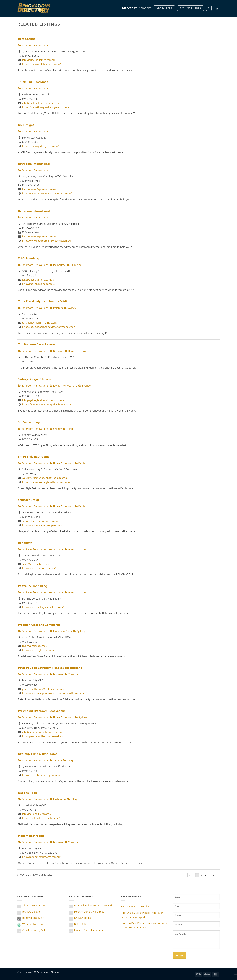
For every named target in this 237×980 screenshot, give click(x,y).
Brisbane (56, 351)
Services (145, 8)
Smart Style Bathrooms (34, 456)
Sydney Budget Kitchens (35, 379)
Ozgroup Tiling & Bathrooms (38, 754)
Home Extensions (77, 351)
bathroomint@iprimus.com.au (39, 189)
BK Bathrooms (82, 917)
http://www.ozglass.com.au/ (38, 650)
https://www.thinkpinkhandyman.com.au (45, 107)
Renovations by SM (33, 917)
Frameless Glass (61, 631)
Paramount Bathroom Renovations (42, 711)
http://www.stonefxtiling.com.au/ (41, 775)
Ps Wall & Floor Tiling (33, 586)
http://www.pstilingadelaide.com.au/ (43, 607)
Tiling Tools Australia (34, 905)
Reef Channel (27, 39)
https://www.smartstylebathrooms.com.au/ (47, 482)
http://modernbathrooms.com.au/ (41, 857)
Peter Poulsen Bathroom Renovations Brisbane (50, 667)
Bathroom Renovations (33, 45)
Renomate (25, 543)
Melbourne (58, 265)
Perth (80, 463)
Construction (74, 674)
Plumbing (74, 265)
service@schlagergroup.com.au (40, 521)
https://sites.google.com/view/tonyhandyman (49, 327)
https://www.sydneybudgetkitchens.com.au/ (48, 404)
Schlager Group (28, 500)
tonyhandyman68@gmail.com (39, 322)
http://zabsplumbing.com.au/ (39, 284)
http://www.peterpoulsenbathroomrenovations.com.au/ (54, 693)
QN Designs (26, 125)
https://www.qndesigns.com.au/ (40, 146)
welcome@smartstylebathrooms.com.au (45, 478)
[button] (209, 8)
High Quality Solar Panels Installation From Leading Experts (142, 915)
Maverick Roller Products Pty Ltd (93, 905)
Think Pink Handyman (33, 82)
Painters (56, 308)
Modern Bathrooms (31, 835)
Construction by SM (34, 930)
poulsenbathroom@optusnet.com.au (43, 689)
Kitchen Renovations (63, 385)
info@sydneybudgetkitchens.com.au (43, 400)
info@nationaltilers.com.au (37, 814)
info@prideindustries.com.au (38, 60)
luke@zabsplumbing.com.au (38, 279)
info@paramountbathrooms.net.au (42, 732)
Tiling (68, 428)
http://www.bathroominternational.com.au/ (47, 193)
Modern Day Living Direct (89, 911)
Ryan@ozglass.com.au (35, 646)
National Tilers (28, 792)
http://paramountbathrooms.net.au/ (43, 736)
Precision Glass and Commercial (40, 624)
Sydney (70, 308)
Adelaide (25, 549)
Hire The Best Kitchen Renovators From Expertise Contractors (144, 925)
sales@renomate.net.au (36, 564)
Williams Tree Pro (32, 924)
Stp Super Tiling (29, 422)
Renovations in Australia (135, 906)
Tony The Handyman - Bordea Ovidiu (43, 301)
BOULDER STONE (85, 924)
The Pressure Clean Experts (37, 344)
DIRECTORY (130, 8)
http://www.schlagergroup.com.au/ (42, 525)
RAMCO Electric (31, 911)
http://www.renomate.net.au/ (39, 568)
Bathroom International (34, 163)
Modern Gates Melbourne (89, 930)
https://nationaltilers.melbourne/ (41, 818)
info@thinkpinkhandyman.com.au (41, 103)
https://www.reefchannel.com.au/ (41, 64)
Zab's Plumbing (29, 258)
